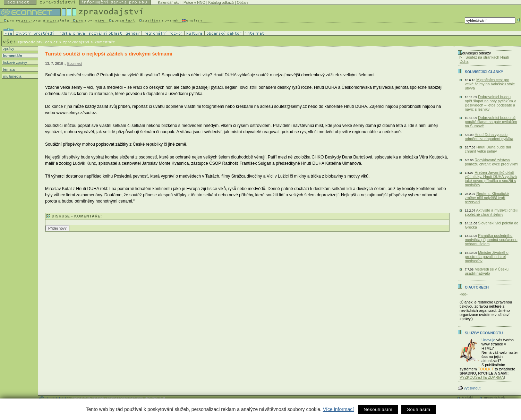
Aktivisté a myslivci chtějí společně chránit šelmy (491, 212)
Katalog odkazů (221, 2)
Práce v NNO (194, 2)
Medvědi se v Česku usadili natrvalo (487, 271)
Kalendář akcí (169, 2)
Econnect (75, 64)
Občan (242, 2)
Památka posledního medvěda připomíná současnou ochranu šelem (491, 240)
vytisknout (469, 388)
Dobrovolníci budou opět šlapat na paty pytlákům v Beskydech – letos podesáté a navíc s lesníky (490, 103)
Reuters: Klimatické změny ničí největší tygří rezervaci (487, 198)
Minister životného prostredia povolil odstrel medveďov (487, 257)
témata (8, 69)
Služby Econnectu (484, 333)
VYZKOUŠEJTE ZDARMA (482, 377)
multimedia (12, 76)
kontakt (467, 398)
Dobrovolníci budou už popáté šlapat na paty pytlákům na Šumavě (491, 122)
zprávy (8, 49)
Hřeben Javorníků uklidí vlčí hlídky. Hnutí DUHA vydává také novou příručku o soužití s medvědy (491, 179)
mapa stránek (494, 398)
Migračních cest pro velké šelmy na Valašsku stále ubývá (490, 84)
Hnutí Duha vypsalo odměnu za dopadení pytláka (489, 137)
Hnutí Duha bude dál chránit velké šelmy (488, 149)
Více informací (338, 409)
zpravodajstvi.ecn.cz (38, 42)
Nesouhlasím (378, 409)
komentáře (12, 55)
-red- (464, 294)
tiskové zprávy (15, 62)
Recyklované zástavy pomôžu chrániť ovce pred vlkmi (492, 162)
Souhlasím (418, 409)
